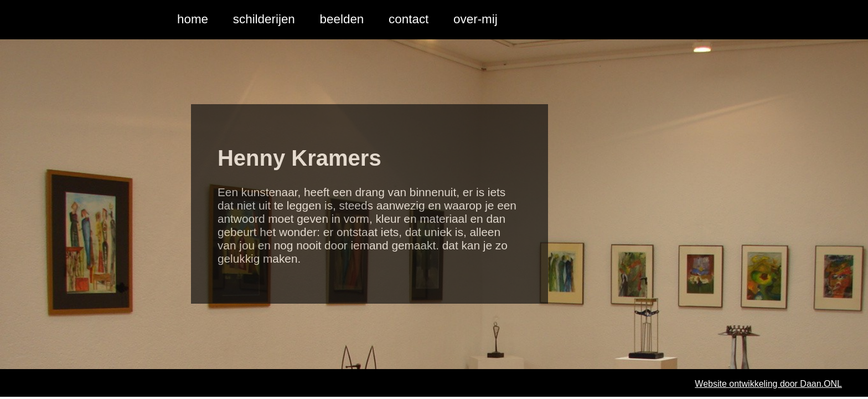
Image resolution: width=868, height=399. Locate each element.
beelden (342, 19)
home (193, 19)
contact (409, 19)
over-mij (476, 19)
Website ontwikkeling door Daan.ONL (768, 384)
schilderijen (264, 19)
